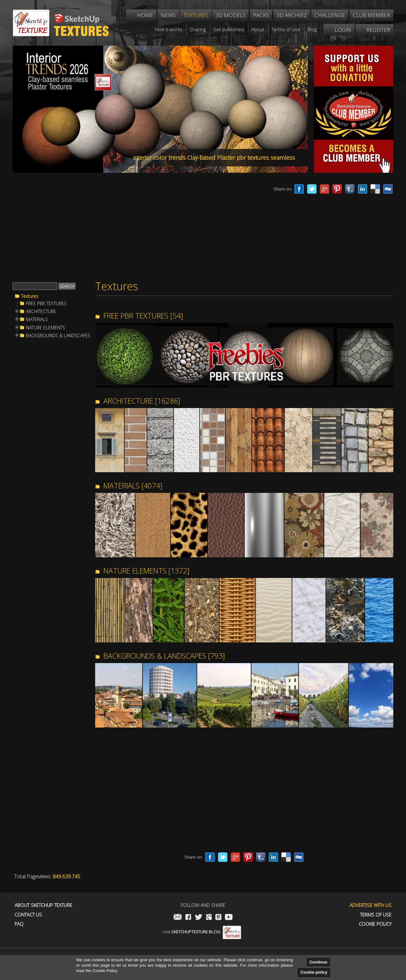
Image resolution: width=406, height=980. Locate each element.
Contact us (28, 915)
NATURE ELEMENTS (46, 328)
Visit (202, 932)
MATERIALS (37, 319)
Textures (30, 296)
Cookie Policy (375, 924)
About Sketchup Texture (43, 905)
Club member (371, 15)
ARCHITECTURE (41, 312)
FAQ (19, 924)
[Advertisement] (130, 228)
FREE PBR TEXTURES (46, 304)
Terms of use (376, 915)
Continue (318, 962)
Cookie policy (314, 972)
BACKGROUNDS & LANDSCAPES (58, 336)
